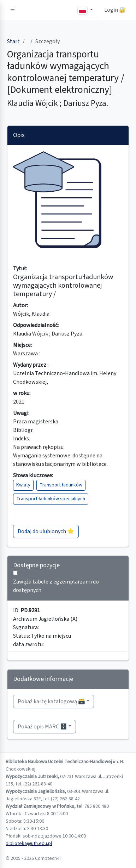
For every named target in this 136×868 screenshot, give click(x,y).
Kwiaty (23, 485)
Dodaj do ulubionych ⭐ (46, 531)
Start (13, 41)
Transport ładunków (61, 485)
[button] (13, 10)
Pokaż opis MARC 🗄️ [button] (42, 727)
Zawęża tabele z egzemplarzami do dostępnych (56, 586)
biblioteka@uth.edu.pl (29, 844)
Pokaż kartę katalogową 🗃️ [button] (51, 701)
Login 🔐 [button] (115, 10)
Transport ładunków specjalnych (51, 499)
